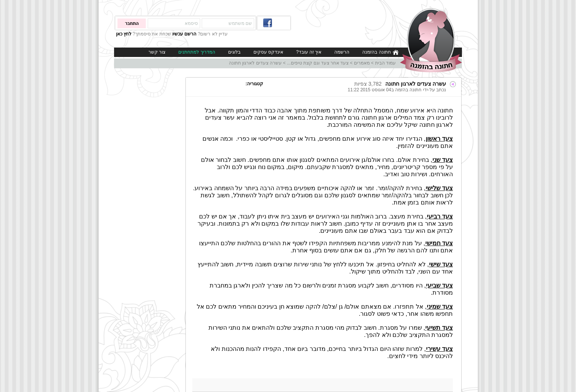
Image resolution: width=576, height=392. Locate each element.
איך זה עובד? (309, 52)
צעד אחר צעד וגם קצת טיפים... (318, 63)
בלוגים (234, 52)
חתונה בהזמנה (381, 52)
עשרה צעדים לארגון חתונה (255, 63)
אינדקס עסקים (268, 52)
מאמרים (362, 63)
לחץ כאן (124, 34)
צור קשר (157, 52)
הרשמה (342, 52)
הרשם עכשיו (184, 34)
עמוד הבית (385, 63)
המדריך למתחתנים (197, 52)
